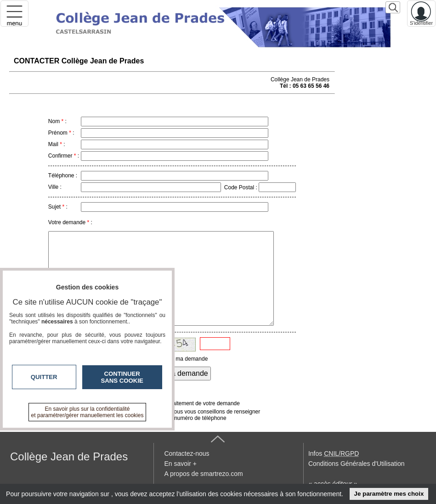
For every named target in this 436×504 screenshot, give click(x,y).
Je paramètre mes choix (389, 494)
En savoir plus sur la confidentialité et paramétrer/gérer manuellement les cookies (88, 412)
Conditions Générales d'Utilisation (357, 464)
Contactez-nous (187, 453)
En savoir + (180, 464)
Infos (334, 453)
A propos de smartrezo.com (203, 474)
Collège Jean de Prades (69, 456)
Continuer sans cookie (122, 377)
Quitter (44, 377)
